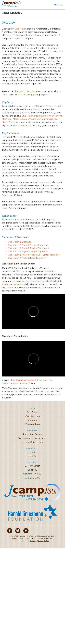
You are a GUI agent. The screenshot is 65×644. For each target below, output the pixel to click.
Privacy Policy (44, 541)
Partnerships (33, 424)
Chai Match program (32, 116)
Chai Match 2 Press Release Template (27, 258)
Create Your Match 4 (32, 119)
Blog (33, 452)
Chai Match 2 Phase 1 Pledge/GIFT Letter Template (34, 255)
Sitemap (33, 541)
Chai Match (21, 29)
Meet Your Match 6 (11, 119)
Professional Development (32, 438)
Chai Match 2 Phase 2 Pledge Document (28, 248)
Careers (33, 420)
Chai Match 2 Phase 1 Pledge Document (28, 245)
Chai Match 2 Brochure (20, 242)
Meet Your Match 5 (53, 116)
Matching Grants (33, 434)
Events (32, 456)
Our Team (33, 412)
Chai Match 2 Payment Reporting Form (28, 252)
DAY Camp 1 (19, 126)
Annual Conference (32, 442)
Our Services (33, 416)
